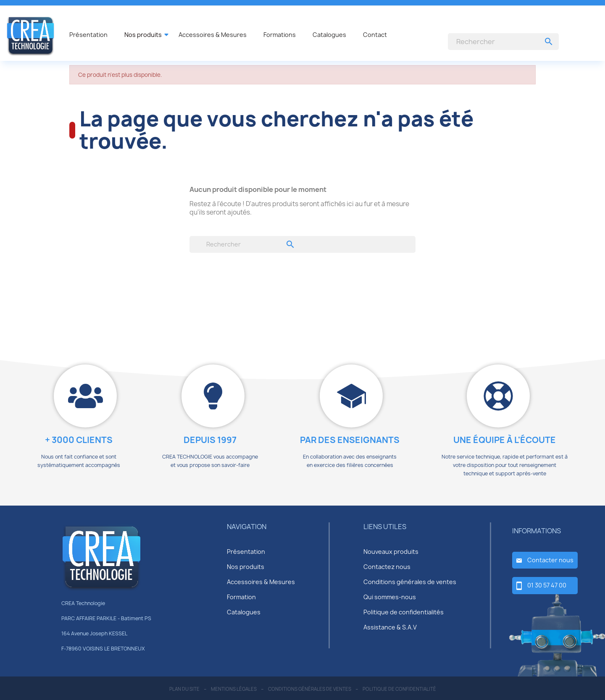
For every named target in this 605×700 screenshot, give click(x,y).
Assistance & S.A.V (390, 627)
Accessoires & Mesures (261, 582)
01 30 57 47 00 (547, 585)
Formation (241, 597)
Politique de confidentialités (404, 612)
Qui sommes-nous (390, 597)
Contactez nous (387, 567)
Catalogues (244, 612)
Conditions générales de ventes (410, 582)
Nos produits (246, 567)
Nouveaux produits (391, 552)
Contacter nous (550, 560)
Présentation (246, 552)
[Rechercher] (503, 42)
